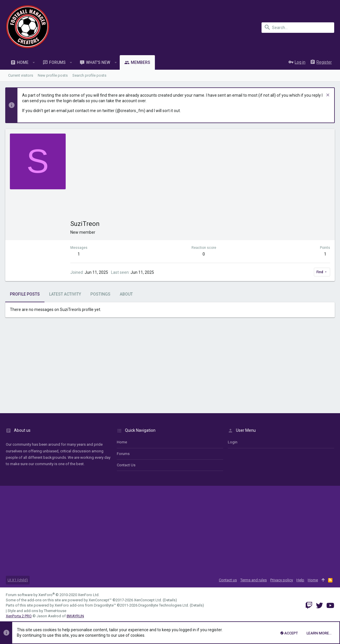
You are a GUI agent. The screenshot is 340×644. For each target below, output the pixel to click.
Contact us (126, 465)
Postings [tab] (101, 294)
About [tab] (127, 294)
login (233, 442)
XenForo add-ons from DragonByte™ (85, 605)
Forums (123, 454)
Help (300, 580)
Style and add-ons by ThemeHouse (37, 611)
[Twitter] (319, 606)
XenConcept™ (100, 600)
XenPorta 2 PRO (19, 616)
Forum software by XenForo (53, 595)
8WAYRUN (75, 616)
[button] (34, 62)
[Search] (298, 28)
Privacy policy (282, 580)
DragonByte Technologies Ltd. (164, 605)
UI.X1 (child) (18, 580)
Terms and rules (254, 580)
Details (170, 600)
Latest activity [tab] (66, 294)
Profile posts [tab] (25, 294)
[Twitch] (309, 606)
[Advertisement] (200, 177)
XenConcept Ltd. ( (149, 600)
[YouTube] (330, 606)
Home (122, 442)
